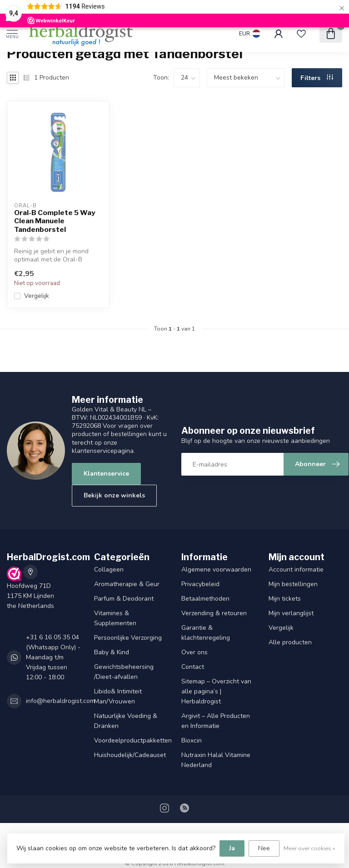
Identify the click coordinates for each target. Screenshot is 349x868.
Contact (193, 667)
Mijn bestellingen (293, 584)
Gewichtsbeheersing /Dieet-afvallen (124, 672)
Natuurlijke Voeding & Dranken (126, 721)
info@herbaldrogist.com (60, 701)
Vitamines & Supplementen (115, 618)
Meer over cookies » (309, 848)
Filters (317, 78)
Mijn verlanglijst (291, 613)
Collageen (109, 569)
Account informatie (296, 569)
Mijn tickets (285, 599)
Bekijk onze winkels (114, 495)
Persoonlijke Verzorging (128, 638)
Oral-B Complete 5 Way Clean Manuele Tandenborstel (55, 221)
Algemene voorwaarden (216, 569)
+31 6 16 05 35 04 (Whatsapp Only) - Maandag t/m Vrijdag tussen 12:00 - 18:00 (53, 657)
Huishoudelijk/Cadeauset (130, 755)
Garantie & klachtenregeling (206, 633)
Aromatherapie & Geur (127, 584)
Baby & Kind (112, 652)
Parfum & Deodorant (124, 599)
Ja (232, 848)
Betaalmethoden (205, 599)
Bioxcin (192, 740)
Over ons (194, 652)
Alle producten (290, 642)
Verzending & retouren (214, 613)
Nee (264, 848)
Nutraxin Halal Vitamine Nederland (216, 760)
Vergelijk (37, 296)
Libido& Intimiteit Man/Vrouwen (118, 696)
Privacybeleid (200, 584)
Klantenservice (106, 474)
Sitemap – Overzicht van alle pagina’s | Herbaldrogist (216, 691)
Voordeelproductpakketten (131, 740)
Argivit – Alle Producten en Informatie (216, 721)
